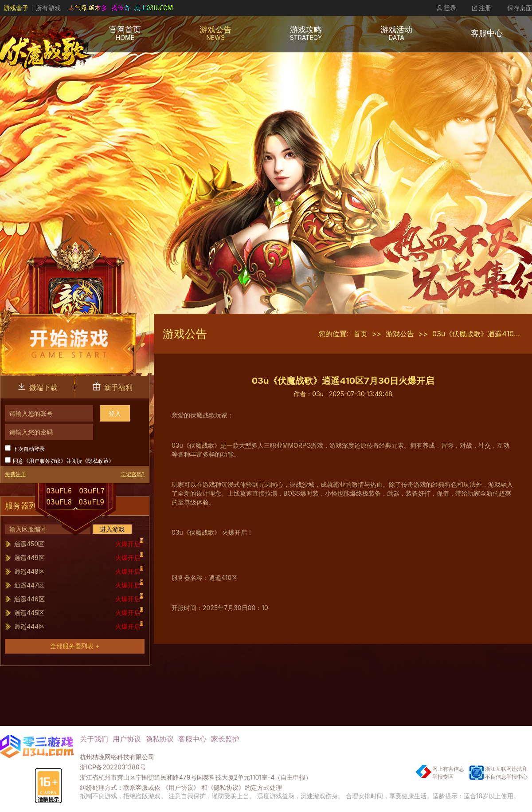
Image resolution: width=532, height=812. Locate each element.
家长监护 (225, 739)
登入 (115, 413)
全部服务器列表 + (75, 646)
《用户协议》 (181, 787)
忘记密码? (133, 474)
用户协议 (127, 739)
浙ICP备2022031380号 (113, 767)
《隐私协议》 (226, 787)
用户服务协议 (45, 461)
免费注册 (16, 474)
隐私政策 (98, 461)
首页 (360, 334)
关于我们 (94, 739)
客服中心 (192, 739)
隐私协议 (160, 739)
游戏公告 (400, 334)
